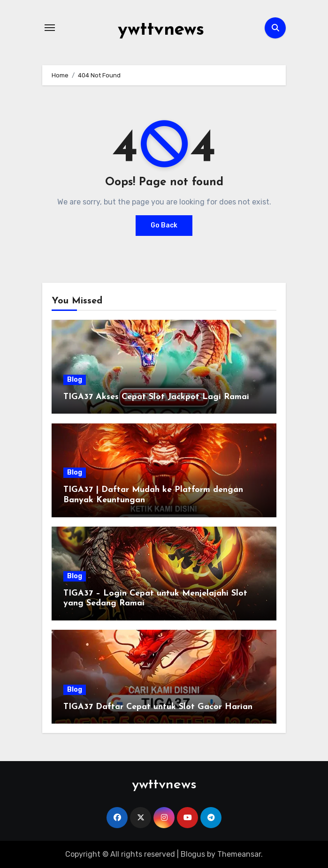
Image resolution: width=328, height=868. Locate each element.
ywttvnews (161, 30)
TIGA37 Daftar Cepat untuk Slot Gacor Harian (158, 706)
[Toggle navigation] (50, 28)
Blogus (193, 854)
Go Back (164, 225)
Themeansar (239, 854)
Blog (75, 379)
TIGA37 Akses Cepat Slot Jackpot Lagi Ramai (156, 396)
